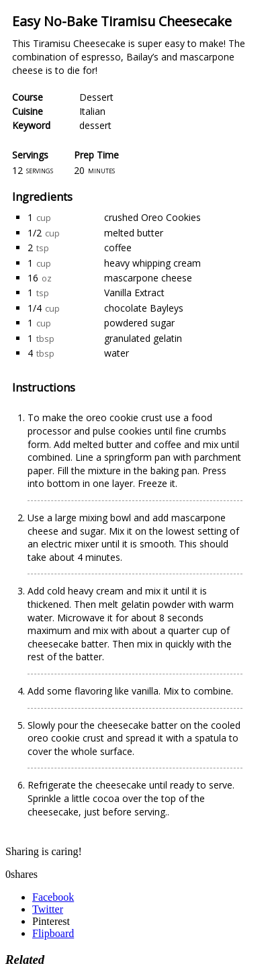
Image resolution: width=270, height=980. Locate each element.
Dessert (96, 97)
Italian (92, 111)
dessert (95, 125)
